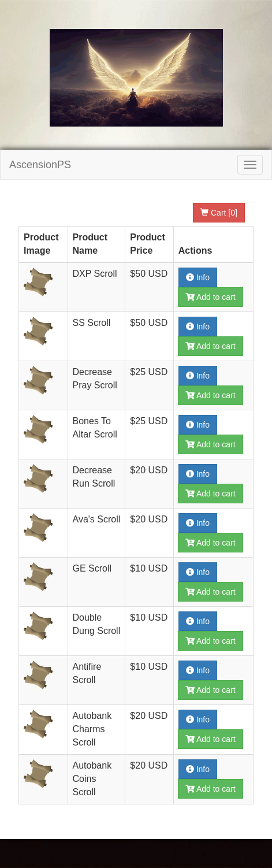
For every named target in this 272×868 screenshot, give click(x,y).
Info (198, 277)
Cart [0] (219, 213)
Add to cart (210, 297)
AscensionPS (40, 165)
